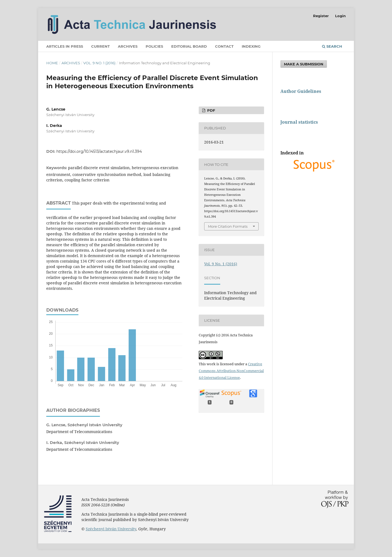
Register (321, 16)
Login (340, 16)
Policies (154, 46)
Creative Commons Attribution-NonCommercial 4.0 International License (231, 371)
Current (100, 46)
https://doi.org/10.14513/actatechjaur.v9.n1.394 (99, 151)
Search (332, 46)
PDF (211, 110)
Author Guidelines (301, 91)
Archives (128, 46)
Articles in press (65, 46)
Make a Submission (304, 64)
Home (52, 63)
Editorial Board (189, 46)
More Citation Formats (228, 226)
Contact (224, 46)
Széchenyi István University (111, 529)
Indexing (251, 46)
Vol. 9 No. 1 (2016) (99, 63)
